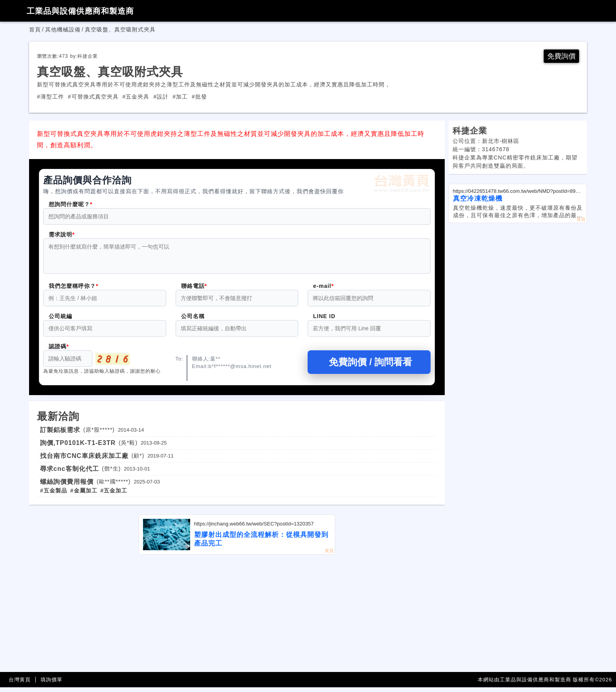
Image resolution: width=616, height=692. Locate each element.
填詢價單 (51, 684)
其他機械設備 (63, 29)
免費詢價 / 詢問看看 (369, 367)
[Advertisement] (237, 618)
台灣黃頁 (20, 684)
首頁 (35, 29)
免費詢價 (561, 56)
